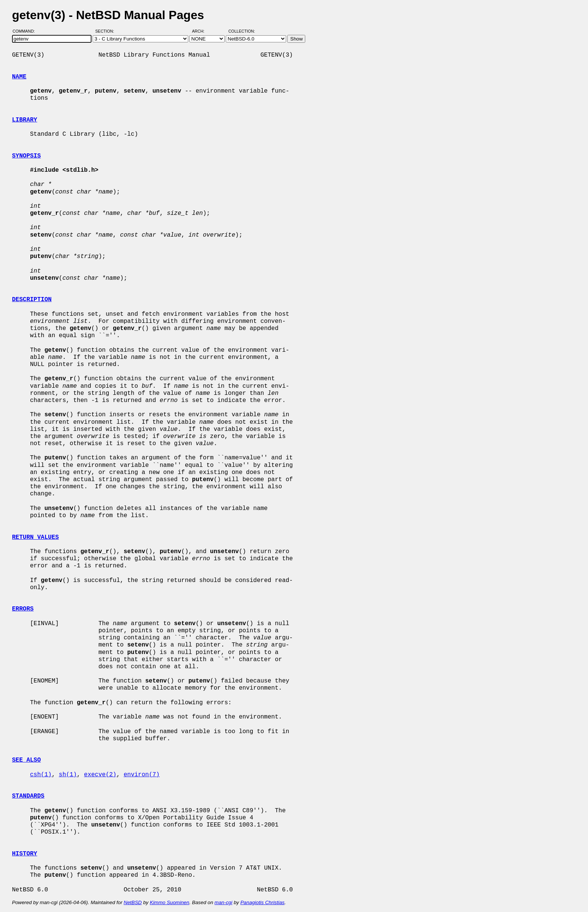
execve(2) (100, 775)
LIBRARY (25, 120)
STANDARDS (28, 796)
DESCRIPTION (32, 300)
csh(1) (41, 775)
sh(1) (68, 775)
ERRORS (23, 609)
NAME (19, 77)
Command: (26, 31)
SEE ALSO (26, 760)
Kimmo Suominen (169, 902)
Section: (106, 31)
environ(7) (142, 775)
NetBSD (133, 902)
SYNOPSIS (26, 156)
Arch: (202, 31)
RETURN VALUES (35, 537)
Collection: (242, 31)
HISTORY (25, 854)
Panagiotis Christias (262, 902)
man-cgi (223, 902)
